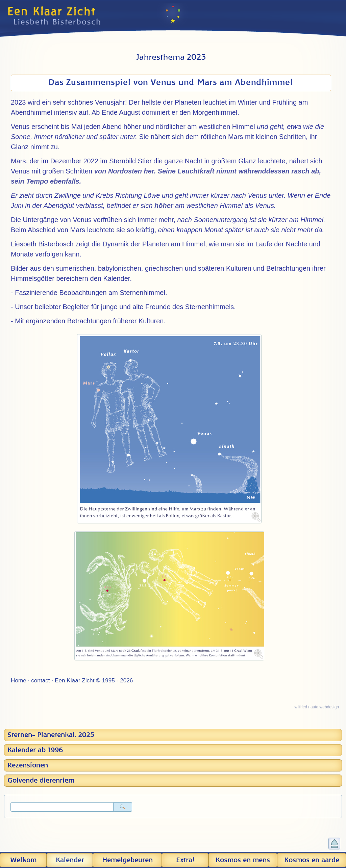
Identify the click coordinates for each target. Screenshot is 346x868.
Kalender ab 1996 (35, 750)
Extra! (185, 860)
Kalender (70, 860)
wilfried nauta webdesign (317, 707)
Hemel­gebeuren (127, 860)
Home (19, 680)
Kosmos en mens (243, 860)
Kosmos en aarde (312, 860)
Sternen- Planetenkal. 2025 (51, 735)
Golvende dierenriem (41, 781)
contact (40, 680)
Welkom (23, 860)
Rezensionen (28, 765)
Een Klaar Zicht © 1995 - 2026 (94, 680)
